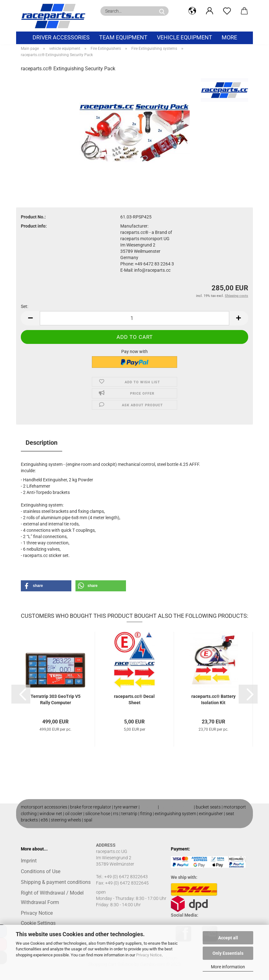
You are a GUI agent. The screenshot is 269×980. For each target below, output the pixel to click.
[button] (192, 11)
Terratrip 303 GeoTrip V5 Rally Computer (56, 699)
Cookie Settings (38, 923)
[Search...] (162, 11)
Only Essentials (228, 953)
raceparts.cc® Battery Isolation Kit (213, 699)
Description (42, 443)
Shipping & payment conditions (56, 882)
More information (228, 967)
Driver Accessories (61, 37)
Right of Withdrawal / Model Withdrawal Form (52, 898)
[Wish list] (227, 11)
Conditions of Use (41, 871)
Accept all (228, 938)
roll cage (149, 807)
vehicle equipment (185, 37)
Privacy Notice (149, 955)
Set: (24, 306)
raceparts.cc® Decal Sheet (134, 699)
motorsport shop (176, 807)
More (229, 37)
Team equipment (123, 37)
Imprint (29, 861)
